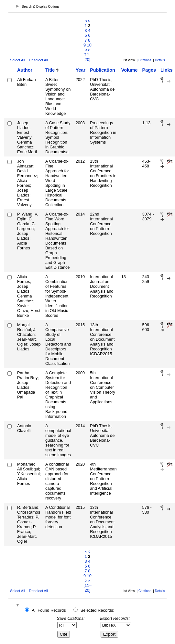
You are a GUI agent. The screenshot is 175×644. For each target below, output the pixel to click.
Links (167, 70)
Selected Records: (98, 610)
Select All (17, 60)
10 (89, 45)
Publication (103, 70)
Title (50, 70)
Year (81, 70)
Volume (130, 70)
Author (25, 70)
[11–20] (87, 57)
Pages (149, 70)
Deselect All (38, 60)
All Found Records (49, 610)
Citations (145, 60)
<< (87, 21)
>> (87, 50)
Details (160, 60)
